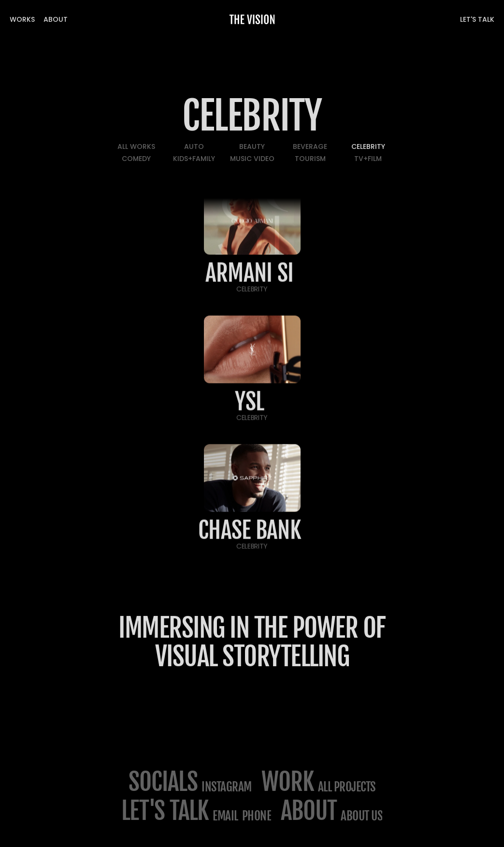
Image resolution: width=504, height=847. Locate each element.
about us (361, 816)
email (225, 816)
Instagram (227, 787)
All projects (347, 787)
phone (257, 816)
